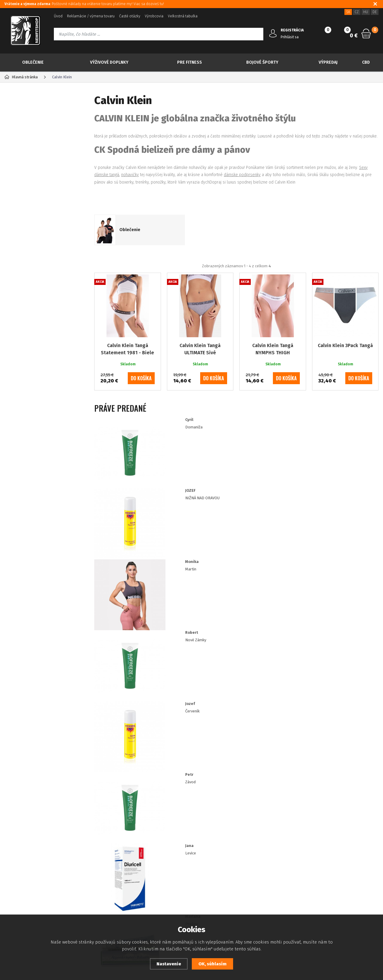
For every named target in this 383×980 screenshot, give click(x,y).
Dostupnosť (149, 858)
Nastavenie (169, 964)
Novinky (27, 137)
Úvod (58, 16)
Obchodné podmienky (24, 885)
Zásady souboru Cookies (161, 867)
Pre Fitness (190, 62)
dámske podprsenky (242, 175)
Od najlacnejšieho (224, 276)
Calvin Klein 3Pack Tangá (345, 369)
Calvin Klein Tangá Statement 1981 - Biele (127, 373)
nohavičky (130, 175)
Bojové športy (262, 62)
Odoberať (346, 795)
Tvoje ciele (24, 252)
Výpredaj (328, 62)
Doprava (146, 885)
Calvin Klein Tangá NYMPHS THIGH (273, 373)
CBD (366, 62)
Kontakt (75, 876)
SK (348, 12)
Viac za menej (34, 167)
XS (21, 318)
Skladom (27, 371)
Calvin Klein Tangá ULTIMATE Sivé (200, 373)
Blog (9, 858)
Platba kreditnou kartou (25, 867)
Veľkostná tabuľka (183, 16)
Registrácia (78, 858)
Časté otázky (130, 16)
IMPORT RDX (26, 287)
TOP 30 (26, 122)
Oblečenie (33, 62)
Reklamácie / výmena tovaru (91, 16)
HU (366, 12)
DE (375, 12)
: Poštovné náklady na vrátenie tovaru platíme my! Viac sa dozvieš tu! (84, 4)
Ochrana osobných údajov (27, 876)
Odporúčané (128, 276)
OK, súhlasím (212, 964)
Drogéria (23, 264)
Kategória (24, 100)
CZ (357, 12)
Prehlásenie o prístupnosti (28, 903)
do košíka (141, 402)
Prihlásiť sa (290, 37)
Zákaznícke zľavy (153, 876)
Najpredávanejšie (173, 276)
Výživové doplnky (109, 62)
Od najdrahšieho (274, 276)
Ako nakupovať (17, 894)
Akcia (23, 152)
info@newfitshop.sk (332, 871)
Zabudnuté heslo (83, 867)
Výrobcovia (154, 16)
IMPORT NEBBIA (30, 275)
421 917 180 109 (325, 858)
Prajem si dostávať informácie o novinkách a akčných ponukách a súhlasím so (205, 795)
